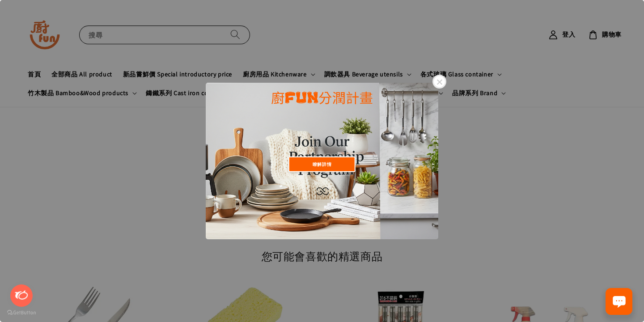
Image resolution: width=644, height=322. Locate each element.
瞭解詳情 (322, 164)
